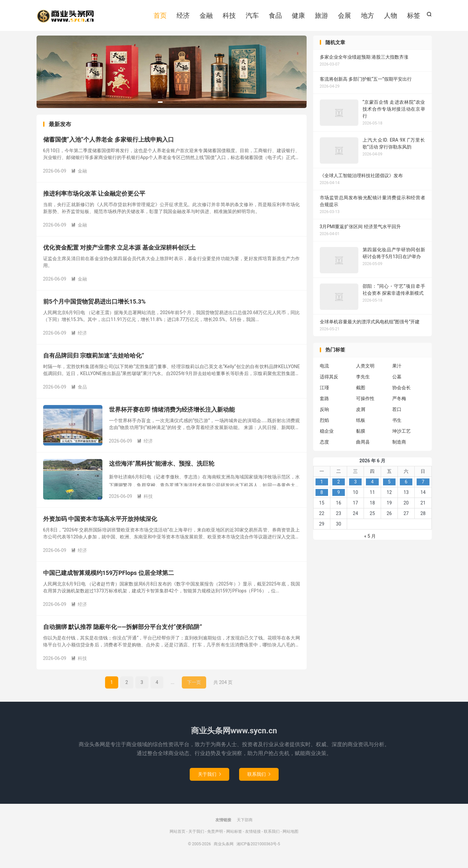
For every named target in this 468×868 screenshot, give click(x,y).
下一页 (194, 688)
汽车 (252, 17)
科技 (229, 17)
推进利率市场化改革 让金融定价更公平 (94, 199)
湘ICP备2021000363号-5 (258, 850)
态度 (324, 448)
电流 (324, 371)
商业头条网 (65, 18)
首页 (160, 17)
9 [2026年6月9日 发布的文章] (339, 498)
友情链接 (253, 837)
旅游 (321, 17)
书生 (397, 426)
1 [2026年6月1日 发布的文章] (322, 487)
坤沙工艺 (401, 437)
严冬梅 (399, 404)
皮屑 (361, 415)
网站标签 (234, 837)
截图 (361, 393)
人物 (391, 17)
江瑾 (324, 393)
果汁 (397, 371)
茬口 (397, 415)
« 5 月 (370, 542)
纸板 (361, 426)
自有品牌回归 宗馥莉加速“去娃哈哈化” (94, 361)
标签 (414, 17)
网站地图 (290, 837)
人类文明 (365, 371)
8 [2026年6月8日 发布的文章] (322, 498)
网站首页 (178, 837)
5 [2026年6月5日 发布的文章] (389, 487)
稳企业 (327, 437)
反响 (324, 415)
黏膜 (361, 437)
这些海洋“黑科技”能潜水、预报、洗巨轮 (162, 469)
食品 (275, 17)
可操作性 (365, 404)
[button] (160, 108)
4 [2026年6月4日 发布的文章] (372, 487)
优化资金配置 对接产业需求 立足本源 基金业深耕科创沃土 (119, 253)
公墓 (397, 382)
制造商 (399, 448)
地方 (368, 17)
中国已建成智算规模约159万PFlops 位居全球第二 (109, 579)
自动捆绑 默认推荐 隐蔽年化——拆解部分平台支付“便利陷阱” (123, 633)
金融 (206, 17)
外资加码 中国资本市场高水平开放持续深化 (100, 525)
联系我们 (259, 780)
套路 (324, 404)
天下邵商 (245, 826)
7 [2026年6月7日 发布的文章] (423, 487)
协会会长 (401, 393)
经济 (183, 17)
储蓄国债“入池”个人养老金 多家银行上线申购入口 (109, 145)
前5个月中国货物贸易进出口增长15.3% (95, 307)
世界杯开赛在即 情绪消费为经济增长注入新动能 (172, 415)
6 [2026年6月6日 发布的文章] (406, 487)
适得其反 (329, 382)
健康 (298, 17)
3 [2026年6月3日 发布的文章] (355, 487)
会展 (344, 17)
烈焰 (324, 426)
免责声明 (215, 837)
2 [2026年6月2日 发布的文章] (339, 487)
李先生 (363, 382)
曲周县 (363, 448)
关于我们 (209, 780)
